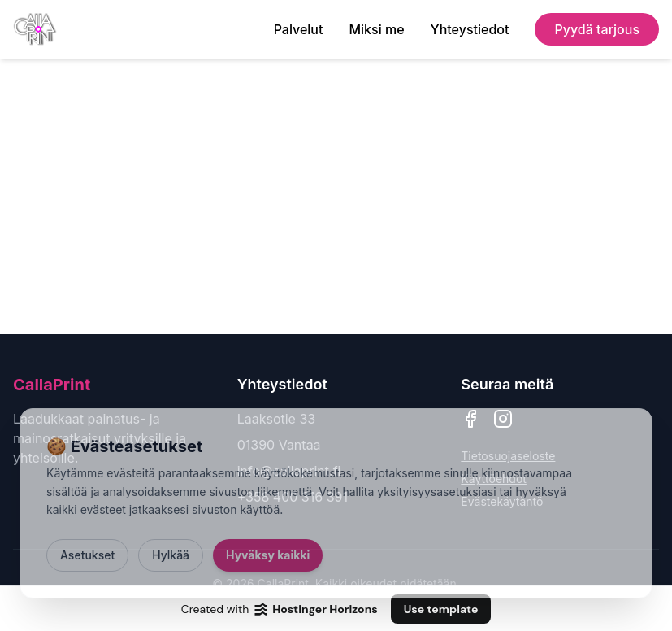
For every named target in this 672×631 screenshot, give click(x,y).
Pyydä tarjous (597, 29)
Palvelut (299, 29)
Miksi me (376, 29)
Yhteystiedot (470, 29)
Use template (441, 609)
